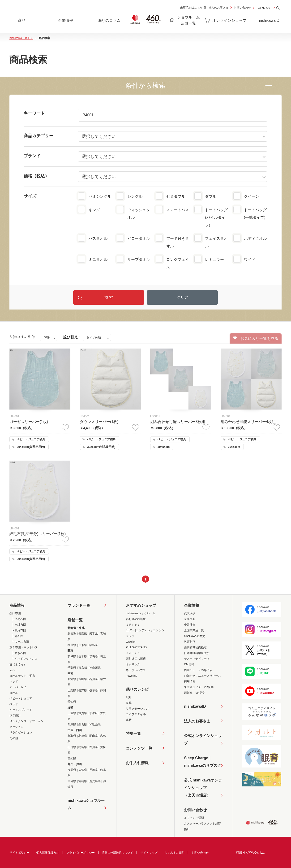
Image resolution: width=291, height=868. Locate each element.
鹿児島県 (95, 781)
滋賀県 (83, 713)
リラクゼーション (21, 733)
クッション (17, 727)
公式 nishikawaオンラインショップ (203, 789)
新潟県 (72, 679)
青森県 (83, 634)
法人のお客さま (218, 8)
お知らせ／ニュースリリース (202, 676)
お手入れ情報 (137, 763)
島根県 (83, 736)
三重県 (72, 713)
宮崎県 (83, 781)
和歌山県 (95, 724)
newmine (132, 676)
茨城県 (72, 656)
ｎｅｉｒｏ (133, 653)
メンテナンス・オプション (26, 721)
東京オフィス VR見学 (199, 687)
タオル (14, 693)
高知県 (72, 759)
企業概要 (190, 619)
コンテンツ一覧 (139, 748)
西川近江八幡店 (136, 659)
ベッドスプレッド (21, 710)
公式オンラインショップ (203, 739)
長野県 (83, 690)
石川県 (94, 679)
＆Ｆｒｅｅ (133, 625)
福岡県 (72, 770)
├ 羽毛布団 (19, 619)
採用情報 (190, 681)
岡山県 (94, 736)
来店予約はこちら (193, 8)
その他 (14, 738)
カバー (14, 670)
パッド (14, 681)
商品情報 (17, 605)
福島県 (94, 645)
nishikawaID (269, 20)
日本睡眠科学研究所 (197, 653)
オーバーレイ (18, 687)
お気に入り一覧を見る (256, 338)
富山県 (83, 679)
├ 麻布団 (17, 636)
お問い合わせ (242, 8)
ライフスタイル (136, 714)
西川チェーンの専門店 (198, 670)
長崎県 (94, 770)
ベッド (14, 704)
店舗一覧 (75, 620)
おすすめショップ (141, 605)
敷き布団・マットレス (24, 647)
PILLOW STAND (136, 647)
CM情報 (189, 664)
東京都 (83, 668)
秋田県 (72, 645)
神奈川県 (95, 668)
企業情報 (192, 605)
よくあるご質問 (194, 818)
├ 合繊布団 (19, 625)
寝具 (129, 703)
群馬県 (94, 656)
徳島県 (83, 747)
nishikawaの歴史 (195, 636)
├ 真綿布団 (19, 630)
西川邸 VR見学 (195, 693)
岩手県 (94, 634)
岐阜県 (94, 690)
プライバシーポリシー (81, 853)
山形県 (83, 645)
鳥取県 (72, 736)
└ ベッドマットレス (25, 659)
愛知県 (72, 702)
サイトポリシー (19, 853)
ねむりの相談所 (136, 619)
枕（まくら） (18, 664)
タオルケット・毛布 (22, 676)
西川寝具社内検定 (195, 647)
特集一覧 (133, 734)
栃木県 (83, 656)
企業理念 (190, 625)
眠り (129, 697)
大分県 (72, 781)
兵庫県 (72, 724)
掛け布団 (15, 613)
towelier (131, 642)
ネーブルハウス (136, 670)
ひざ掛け (15, 715)
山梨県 (72, 690)
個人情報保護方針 (48, 853)
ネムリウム (133, 664)
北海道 (72, 634)
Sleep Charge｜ (202, 763)
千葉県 (72, 668)
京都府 (94, 713)
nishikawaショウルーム (86, 804)
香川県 (94, 747)
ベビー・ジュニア (21, 698)
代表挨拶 (190, 613)
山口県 (72, 747)
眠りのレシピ (137, 689)
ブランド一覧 (79, 605)
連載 (129, 720)
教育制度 (190, 642)
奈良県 (83, 724)
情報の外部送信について (117, 853)
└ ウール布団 (20, 642)
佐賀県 (83, 770)
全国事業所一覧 (194, 630)
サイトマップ (149, 853)
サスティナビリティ (197, 659)
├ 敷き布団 (19, 653)
